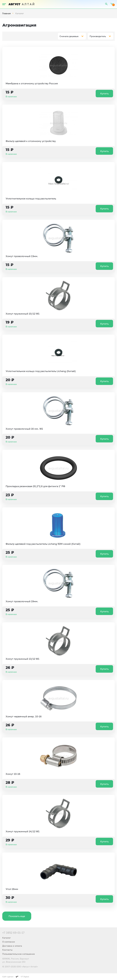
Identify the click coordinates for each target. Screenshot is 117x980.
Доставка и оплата (12, 946)
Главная (6, 13)
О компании (9, 942)
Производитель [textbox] (98, 36)
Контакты (7, 950)
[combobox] (72, 36)
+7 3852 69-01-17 (13, 933)
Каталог (6, 938)
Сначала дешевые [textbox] (69, 36)
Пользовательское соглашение (19, 954)
